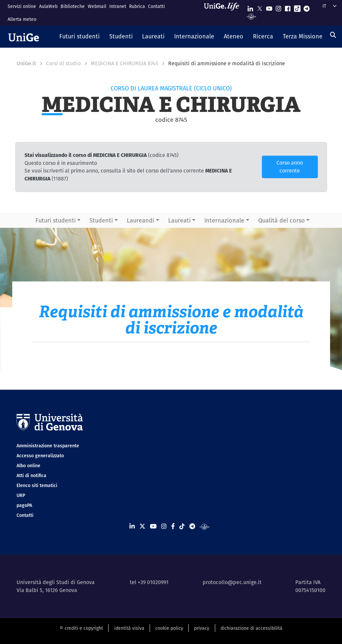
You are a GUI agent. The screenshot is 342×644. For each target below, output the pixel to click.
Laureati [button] (179, 220)
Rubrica (137, 6)
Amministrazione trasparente (48, 446)
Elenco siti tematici (37, 485)
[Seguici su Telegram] (307, 7)
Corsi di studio (63, 63)
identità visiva (129, 628)
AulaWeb (48, 6)
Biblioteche (73, 6)
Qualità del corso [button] (282, 220)
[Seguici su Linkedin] (250, 7)
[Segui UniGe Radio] (251, 16)
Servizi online (22, 6)
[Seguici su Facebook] (288, 7)
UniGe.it (26, 63)
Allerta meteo (22, 19)
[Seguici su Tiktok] (297, 7)
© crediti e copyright (81, 628)
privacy (202, 628)
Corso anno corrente (290, 167)
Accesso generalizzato (40, 456)
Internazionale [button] (224, 220)
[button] (80, 37)
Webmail (97, 6)
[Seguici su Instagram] (278, 7)
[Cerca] (333, 35)
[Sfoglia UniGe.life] (224, 13)
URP (21, 495)
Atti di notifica (31, 475)
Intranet (118, 6)
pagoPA (24, 505)
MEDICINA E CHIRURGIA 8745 (124, 63)
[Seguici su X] (260, 7)
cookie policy (169, 628)
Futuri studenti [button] (56, 220)
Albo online (28, 466)
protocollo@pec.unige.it (232, 582)
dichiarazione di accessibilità (251, 628)
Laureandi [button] (141, 220)
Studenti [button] (101, 220)
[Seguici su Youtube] (269, 7)
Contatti (156, 6)
